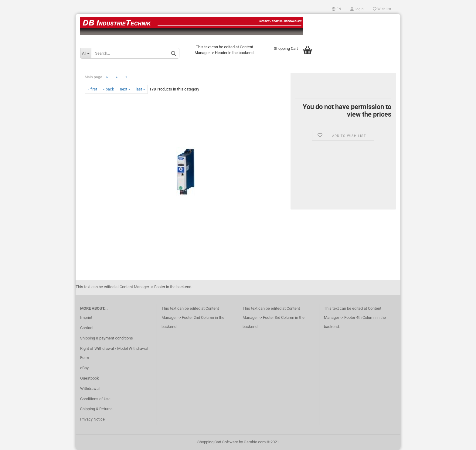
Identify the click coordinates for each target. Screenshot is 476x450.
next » (125, 89)
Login (357, 9)
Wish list (382, 9)
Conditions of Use (95, 399)
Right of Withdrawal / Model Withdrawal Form (114, 353)
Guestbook (90, 378)
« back (109, 89)
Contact (87, 328)
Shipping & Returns (96, 409)
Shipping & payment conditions (107, 338)
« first (92, 89)
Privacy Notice (92, 419)
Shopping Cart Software (218, 442)
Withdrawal (90, 389)
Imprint (86, 317)
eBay (84, 368)
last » (140, 89)
